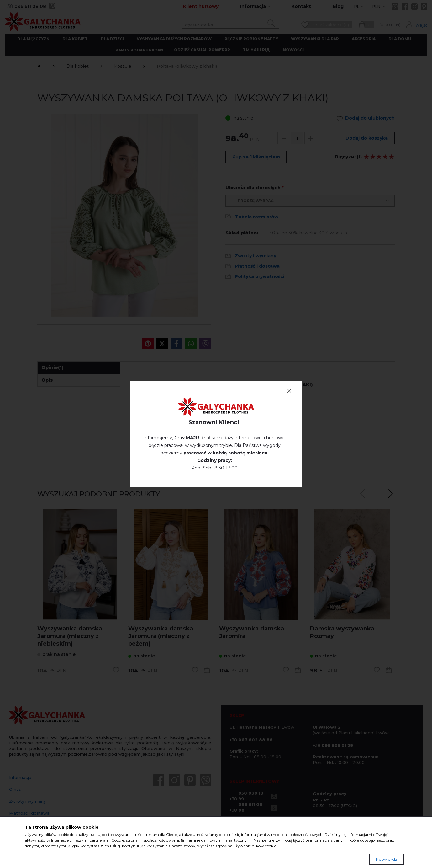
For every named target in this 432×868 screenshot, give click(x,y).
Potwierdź (387, 859)
